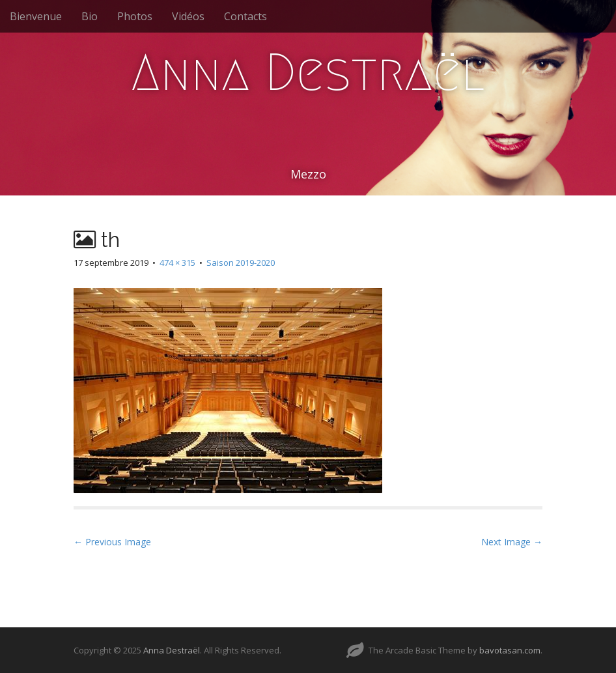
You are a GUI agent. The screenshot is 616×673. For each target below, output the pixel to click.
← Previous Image (112, 542)
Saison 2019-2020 (241, 263)
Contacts (245, 16)
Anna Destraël (308, 72)
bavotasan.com (510, 650)
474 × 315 (177, 263)
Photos (135, 16)
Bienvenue (36, 16)
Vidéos (188, 16)
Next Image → (512, 542)
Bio (90, 16)
